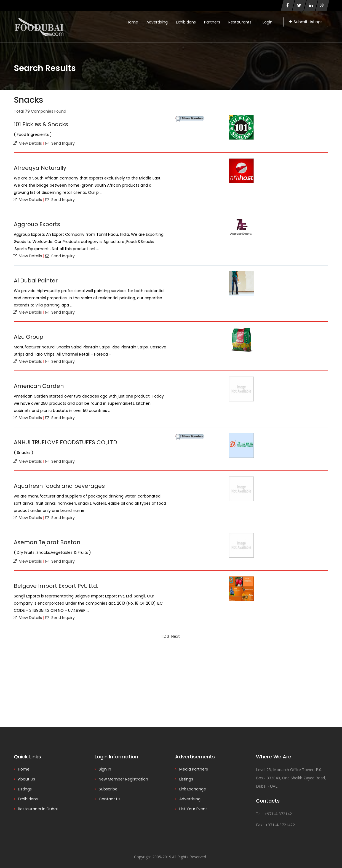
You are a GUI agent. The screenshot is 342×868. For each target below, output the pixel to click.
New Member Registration (123, 779)
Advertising (157, 22)
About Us (26, 779)
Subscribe (108, 789)
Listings (25, 789)
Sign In (105, 769)
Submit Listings (306, 22)
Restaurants (240, 22)
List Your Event (193, 809)
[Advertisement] (171, 683)
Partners (212, 22)
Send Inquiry (60, 143)
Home (132, 22)
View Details (27, 143)
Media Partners (194, 769)
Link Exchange (193, 789)
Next (176, 636)
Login (268, 22)
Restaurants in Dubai (38, 809)
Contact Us (110, 799)
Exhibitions (186, 22)
